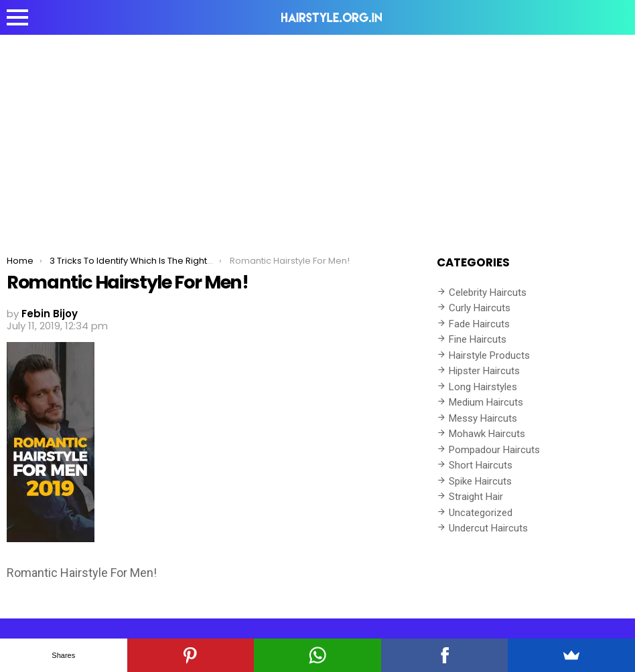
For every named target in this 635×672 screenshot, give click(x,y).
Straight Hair (476, 497)
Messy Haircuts (483, 418)
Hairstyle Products (489, 355)
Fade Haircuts (479, 324)
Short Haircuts (481, 465)
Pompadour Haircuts (494, 450)
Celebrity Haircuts (488, 292)
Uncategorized (481, 513)
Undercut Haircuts (488, 528)
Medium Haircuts (486, 402)
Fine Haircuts (478, 339)
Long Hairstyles (483, 387)
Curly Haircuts (480, 308)
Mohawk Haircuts (487, 434)
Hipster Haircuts (484, 371)
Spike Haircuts (480, 481)
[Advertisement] (317, 135)
